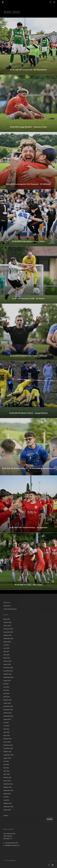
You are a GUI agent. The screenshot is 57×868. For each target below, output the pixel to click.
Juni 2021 (6, 800)
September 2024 (8, 677)
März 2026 (7, 619)
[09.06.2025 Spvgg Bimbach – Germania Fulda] (28, 103)
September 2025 (8, 639)
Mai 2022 (6, 768)
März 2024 (7, 697)
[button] (54, 2)
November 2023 (8, 710)
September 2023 (8, 716)
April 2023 (6, 732)
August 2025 (7, 642)
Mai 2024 (6, 690)
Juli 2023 (6, 723)
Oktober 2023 (7, 713)
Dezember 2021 (8, 784)
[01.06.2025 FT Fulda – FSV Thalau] (28, 561)
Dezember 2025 (8, 629)
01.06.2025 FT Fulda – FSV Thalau (28, 585)
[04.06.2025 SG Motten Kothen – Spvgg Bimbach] (28, 390)
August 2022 (7, 758)
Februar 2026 (7, 622)
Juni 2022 (6, 765)
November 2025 (8, 632)
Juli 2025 (6, 645)
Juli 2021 (6, 797)
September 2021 (8, 790)
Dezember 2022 (8, 745)
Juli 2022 (6, 761)
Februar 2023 (7, 739)
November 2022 (8, 748)
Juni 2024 (6, 687)
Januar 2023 (7, 742)
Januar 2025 (7, 664)
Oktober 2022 (7, 752)
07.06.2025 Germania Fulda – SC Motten (28, 299)
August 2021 (7, 794)
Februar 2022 (7, 778)
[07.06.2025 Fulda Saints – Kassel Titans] (28, 218)
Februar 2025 (7, 661)
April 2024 (6, 693)
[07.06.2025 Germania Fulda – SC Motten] (28, 275)
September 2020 (8, 807)
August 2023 (7, 719)
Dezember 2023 (8, 706)
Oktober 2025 (7, 635)
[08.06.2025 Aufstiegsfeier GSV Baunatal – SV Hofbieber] (28, 161)
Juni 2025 (6, 648)
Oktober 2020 (7, 803)
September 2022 (8, 755)
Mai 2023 (6, 729)
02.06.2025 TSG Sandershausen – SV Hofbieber (28, 528)
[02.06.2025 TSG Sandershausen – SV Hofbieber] (28, 504)
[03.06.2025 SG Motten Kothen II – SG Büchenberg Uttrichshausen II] (28, 447)
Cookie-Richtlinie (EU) (10, 609)
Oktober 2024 (7, 674)
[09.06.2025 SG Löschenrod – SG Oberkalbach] (28, 46)
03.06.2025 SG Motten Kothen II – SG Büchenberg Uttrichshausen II (28, 469)
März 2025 (7, 658)
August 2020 (7, 810)
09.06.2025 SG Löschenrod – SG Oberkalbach (28, 70)
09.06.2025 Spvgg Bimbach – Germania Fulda (28, 127)
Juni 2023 (6, 726)
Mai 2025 (6, 651)
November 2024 (8, 671)
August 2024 (7, 681)
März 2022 (7, 774)
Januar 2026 (7, 626)
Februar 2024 (7, 700)
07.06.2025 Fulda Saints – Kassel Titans (28, 241)
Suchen (6, 816)
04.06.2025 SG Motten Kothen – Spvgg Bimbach (29, 413)
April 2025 (6, 655)
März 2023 (7, 735)
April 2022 (6, 771)
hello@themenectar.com (12, 845)
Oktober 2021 (7, 787)
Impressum (7, 603)
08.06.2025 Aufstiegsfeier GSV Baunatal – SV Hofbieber (28, 184)
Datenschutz (7, 606)
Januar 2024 (7, 703)
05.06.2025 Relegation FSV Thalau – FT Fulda (28, 356)
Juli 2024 (6, 684)
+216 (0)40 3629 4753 (11, 843)
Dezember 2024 (8, 668)
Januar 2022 (7, 781)
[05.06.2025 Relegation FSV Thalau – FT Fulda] (28, 332)
